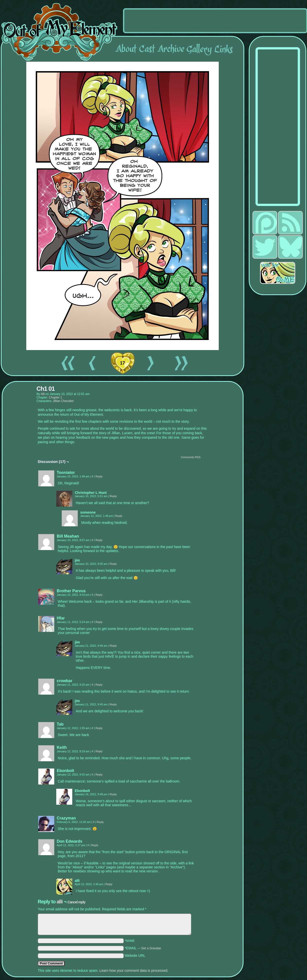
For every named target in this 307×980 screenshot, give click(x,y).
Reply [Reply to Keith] (99, 751)
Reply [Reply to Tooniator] (99, 476)
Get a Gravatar (151, 948)
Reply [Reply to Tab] (99, 728)
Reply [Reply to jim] (113, 564)
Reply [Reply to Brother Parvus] (99, 595)
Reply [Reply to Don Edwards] (95, 845)
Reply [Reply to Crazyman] (100, 822)
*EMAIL (143, 948)
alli (43, 394)
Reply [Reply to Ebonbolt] (99, 775)
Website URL (135, 956)
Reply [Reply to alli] (109, 884)
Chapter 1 (55, 397)
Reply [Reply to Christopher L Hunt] (113, 496)
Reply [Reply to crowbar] (99, 685)
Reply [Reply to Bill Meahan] (99, 540)
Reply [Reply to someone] (119, 516)
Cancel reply (76, 902)
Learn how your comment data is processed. (134, 971)
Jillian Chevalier (63, 401)
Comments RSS (191, 457)
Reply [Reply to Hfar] (99, 622)
